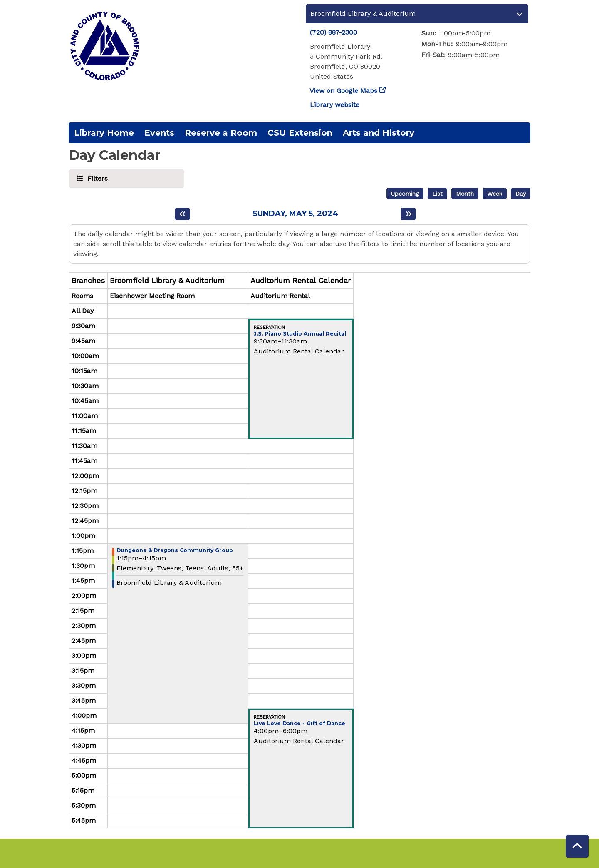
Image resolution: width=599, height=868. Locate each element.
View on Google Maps (344, 91)
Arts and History (379, 133)
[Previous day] (182, 214)
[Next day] (408, 214)
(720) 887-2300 (334, 32)
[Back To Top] (577, 846)
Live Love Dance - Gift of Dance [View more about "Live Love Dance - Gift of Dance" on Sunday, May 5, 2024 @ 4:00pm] (299, 724)
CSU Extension (300, 133)
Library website (335, 105)
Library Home (104, 133)
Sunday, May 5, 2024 (295, 214)
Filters (96, 178)
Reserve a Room (221, 133)
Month (465, 194)
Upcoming (405, 194)
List (437, 194)
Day (521, 194)
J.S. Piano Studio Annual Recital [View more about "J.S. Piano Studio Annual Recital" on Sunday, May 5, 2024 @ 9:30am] (300, 334)
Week (495, 194)
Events (159, 133)
